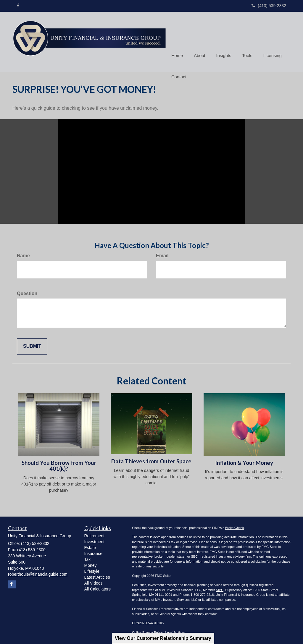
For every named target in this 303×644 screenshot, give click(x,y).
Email (162, 254)
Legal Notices (175, 631)
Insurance (93, 552)
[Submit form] (32, 345)
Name (23, 254)
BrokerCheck (235, 526)
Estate (90, 546)
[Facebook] (18, 6)
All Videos (94, 582)
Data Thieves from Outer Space (151, 460)
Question (27, 292)
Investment (94, 540)
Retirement (94, 534)
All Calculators (97, 588)
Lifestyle (92, 570)
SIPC (220, 588)
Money (91, 564)
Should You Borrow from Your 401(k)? (59, 464)
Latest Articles (97, 576)
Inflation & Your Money (244, 461)
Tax (88, 558)
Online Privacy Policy (147, 631)
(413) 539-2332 (269, 6)
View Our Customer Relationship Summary (163, 638)
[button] (199, 31)
